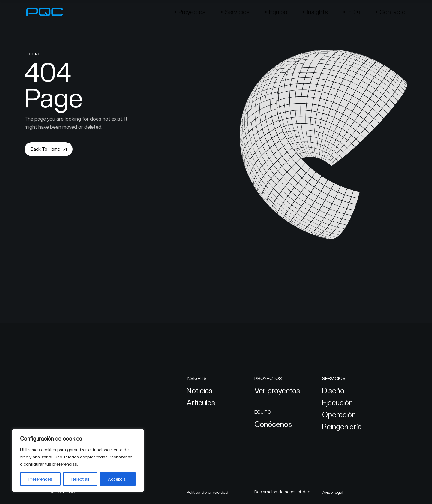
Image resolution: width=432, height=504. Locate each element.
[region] (78, 460)
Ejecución (337, 403)
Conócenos (273, 424)
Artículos (201, 403)
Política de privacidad (207, 492)
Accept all (118, 479)
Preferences (40, 479)
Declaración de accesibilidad (282, 492)
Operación (339, 415)
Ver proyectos (277, 391)
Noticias (199, 391)
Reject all (80, 479)
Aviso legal (333, 492)
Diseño (333, 391)
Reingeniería (342, 427)
